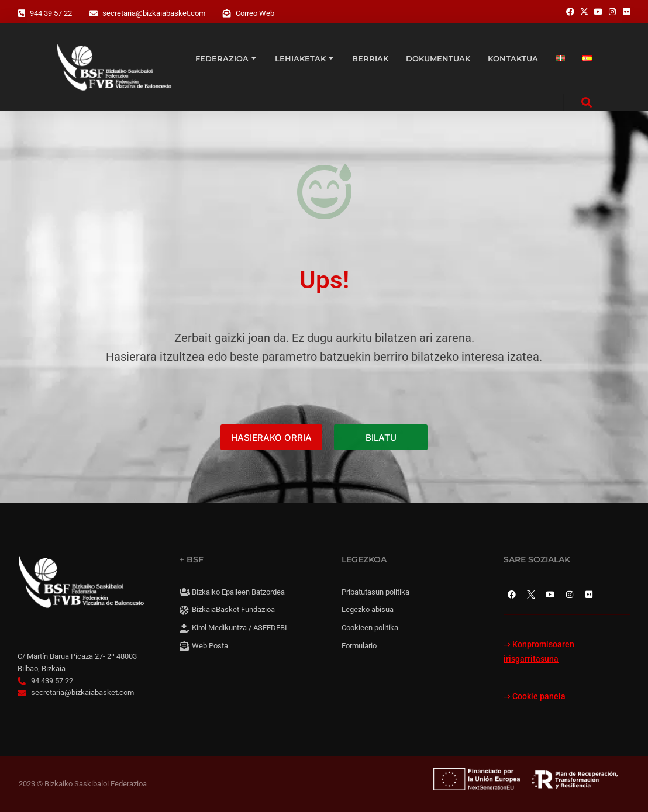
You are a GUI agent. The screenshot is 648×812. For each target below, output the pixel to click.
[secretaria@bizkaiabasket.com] (94, 13)
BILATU (381, 438)
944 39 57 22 (51, 13)
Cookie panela (539, 697)
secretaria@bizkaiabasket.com (154, 13)
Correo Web (255, 13)
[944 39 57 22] (22, 13)
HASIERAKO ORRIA (271, 438)
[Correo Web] (227, 13)
